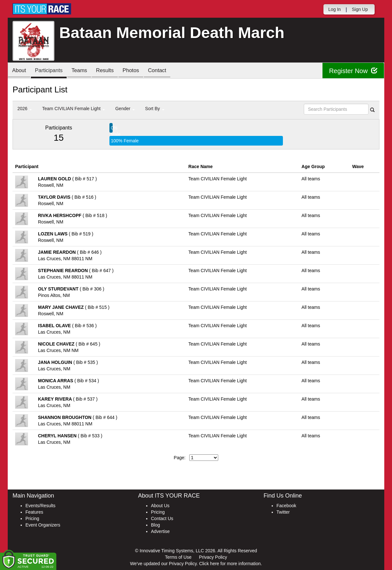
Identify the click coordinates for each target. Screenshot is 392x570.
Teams (84, 71)
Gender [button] (125, 109)
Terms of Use (178, 557)
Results (111, 71)
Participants (51, 71)
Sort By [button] (155, 109)
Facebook (286, 506)
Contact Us (162, 518)
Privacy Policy (213, 557)
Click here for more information (230, 564)
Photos (139, 71)
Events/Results (40, 506)
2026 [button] (25, 109)
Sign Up (360, 9)
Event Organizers (43, 525)
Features (34, 512)
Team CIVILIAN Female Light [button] (74, 109)
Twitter (283, 512)
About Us (160, 506)
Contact (167, 71)
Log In (335, 9)
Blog (155, 525)
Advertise (160, 531)
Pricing (32, 518)
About (20, 71)
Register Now (353, 71)
